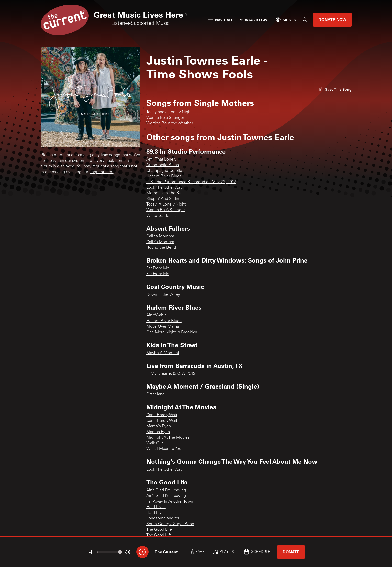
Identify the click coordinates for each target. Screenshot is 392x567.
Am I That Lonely (161, 160)
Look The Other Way (164, 188)
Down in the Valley (163, 295)
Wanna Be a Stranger (165, 118)
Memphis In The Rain (165, 193)
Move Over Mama (163, 327)
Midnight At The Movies (168, 438)
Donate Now (332, 20)
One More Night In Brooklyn (172, 332)
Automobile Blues (163, 165)
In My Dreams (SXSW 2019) (171, 374)
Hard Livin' (156, 507)
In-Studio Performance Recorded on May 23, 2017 (191, 182)
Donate (291, 552)
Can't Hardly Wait (162, 415)
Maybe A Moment (163, 353)
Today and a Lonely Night (169, 112)
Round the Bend (161, 248)
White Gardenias (161, 216)
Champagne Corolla (164, 171)
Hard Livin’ (156, 513)
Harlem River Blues (164, 176)
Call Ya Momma (160, 236)
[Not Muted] (91, 552)
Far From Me (158, 268)
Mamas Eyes (158, 432)
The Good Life (159, 530)
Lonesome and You (163, 518)
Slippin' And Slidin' (163, 199)
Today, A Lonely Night (166, 205)
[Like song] (335, 89)
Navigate (221, 20)
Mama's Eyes (159, 426)
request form (102, 172)
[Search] (305, 20)
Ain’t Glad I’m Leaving (166, 490)
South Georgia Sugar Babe (170, 524)
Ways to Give (255, 20)
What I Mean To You (164, 449)
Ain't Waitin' (157, 315)
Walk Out (155, 443)
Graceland (155, 394)
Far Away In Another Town (170, 502)
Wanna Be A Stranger (166, 210)
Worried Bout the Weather (170, 123)
